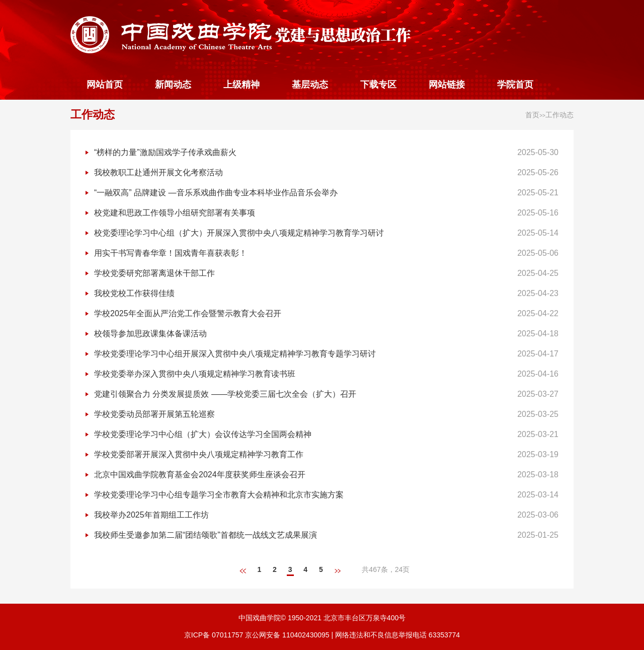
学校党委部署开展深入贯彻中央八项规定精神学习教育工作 (199, 454)
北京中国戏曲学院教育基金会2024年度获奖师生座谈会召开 (200, 475)
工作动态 (93, 115)
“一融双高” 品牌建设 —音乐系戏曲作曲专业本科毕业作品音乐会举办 (216, 193)
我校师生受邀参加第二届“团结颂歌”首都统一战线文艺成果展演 (206, 535)
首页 (532, 115)
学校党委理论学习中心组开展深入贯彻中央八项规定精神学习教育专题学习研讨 (235, 354)
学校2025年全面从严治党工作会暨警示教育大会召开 (188, 313)
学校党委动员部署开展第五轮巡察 (154, 414)
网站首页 (105, 85)
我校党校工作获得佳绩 (134, 293)
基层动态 (310, 85)
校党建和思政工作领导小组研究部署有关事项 (175, 213)
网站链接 (447, 85)
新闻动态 (173, 85)
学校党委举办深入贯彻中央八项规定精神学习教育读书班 (195, 374)
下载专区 (378, 85)
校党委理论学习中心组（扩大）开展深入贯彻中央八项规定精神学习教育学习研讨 (239, 233)
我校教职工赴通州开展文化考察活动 (158, 172)
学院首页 (515, 85)
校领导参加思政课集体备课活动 (150, 334)
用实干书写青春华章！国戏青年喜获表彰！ (171, 253)
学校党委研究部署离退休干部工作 (154, 273)
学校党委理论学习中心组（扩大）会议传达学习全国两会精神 (203, 434)
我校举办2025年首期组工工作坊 (151, 515)
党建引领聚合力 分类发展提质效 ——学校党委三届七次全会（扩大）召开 (225, 394)
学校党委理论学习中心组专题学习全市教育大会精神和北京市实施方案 (219, 495)
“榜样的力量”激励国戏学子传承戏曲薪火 (165, 152)
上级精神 (242, 85)
